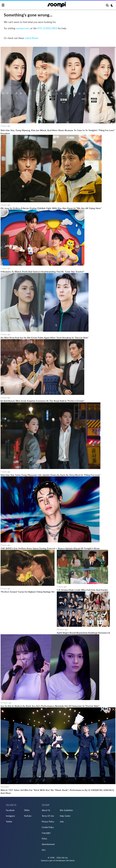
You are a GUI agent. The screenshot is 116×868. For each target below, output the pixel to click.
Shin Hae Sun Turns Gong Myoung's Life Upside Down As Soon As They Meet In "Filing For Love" (50, 475)
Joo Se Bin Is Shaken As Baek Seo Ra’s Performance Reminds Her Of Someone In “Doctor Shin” (50, 706)
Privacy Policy (48, 822)
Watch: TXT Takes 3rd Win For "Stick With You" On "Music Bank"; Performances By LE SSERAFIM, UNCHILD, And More (58, 792)
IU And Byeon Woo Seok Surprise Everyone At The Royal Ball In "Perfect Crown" (42, 401)
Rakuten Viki (64, 860)
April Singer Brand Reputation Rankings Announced (83, 633)
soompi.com (23, 28)
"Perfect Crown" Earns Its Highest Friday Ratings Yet (28, 592)
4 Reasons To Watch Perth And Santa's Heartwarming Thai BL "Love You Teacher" (42, 271)
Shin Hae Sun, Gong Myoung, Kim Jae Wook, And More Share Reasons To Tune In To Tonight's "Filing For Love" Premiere (58, 132)
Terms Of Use (48, 816)
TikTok (27, 810)
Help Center (65, 816)
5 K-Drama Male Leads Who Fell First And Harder (82, 590)
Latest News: (32, 38)
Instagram (10, 816)
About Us (46, 810)
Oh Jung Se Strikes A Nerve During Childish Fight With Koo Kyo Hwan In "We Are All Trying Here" (51, 208)
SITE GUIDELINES (47, 28)
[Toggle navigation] (3, 5)
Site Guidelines (66, 810)
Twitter (9, 822)
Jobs (62, 822)
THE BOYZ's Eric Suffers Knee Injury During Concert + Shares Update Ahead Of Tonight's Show (50, 548)
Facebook (10, 810)
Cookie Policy (48, 827)
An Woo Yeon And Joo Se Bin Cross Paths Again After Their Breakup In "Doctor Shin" (45, 338)
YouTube (28, 816)
